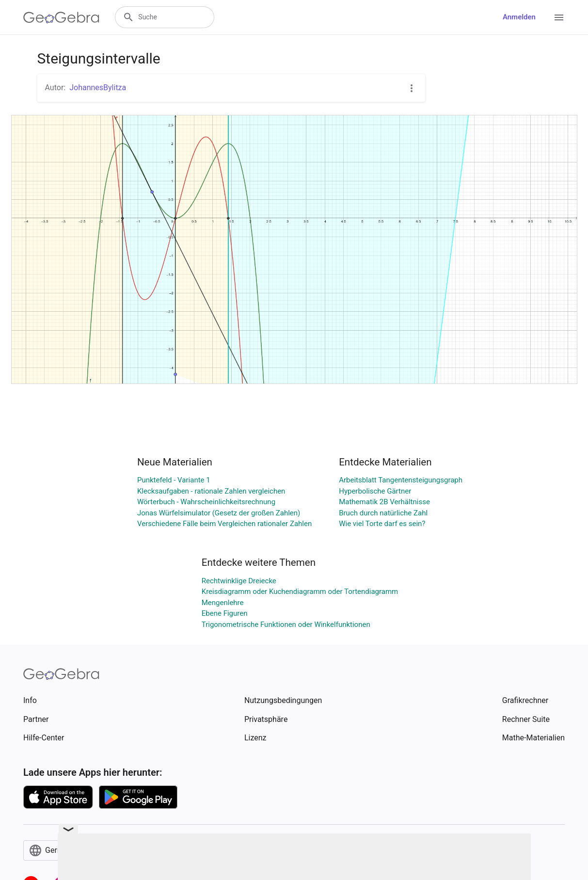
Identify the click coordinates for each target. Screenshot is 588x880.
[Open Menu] (559, 17)
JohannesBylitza (98, 88)
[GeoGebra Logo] (61, 17)
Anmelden (519, 17)
